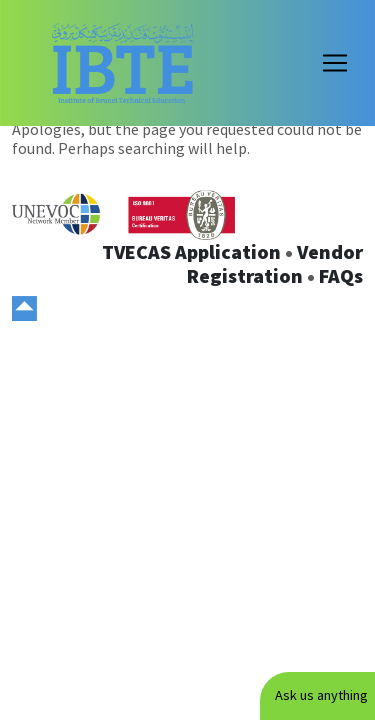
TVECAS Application (191, 251)
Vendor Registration (275, 263)
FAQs (341, 275)
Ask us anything (321, 695)
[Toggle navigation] (335, 63)
